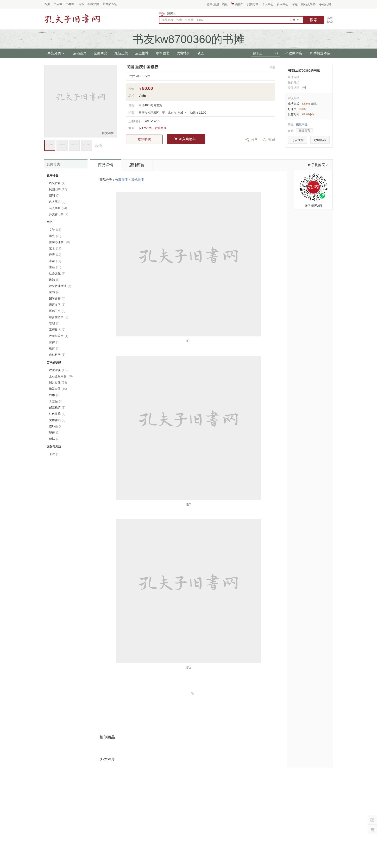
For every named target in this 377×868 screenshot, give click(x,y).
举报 (272, 68)
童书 (54, 292)
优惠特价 (183, 53)
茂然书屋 (302, 124)
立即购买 (144, 139)
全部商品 (101, 53)
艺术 (55, 248)
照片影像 (58, 383)
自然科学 (57, 355)
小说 (55, 261)
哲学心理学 (59, 242)
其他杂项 (138, 180)
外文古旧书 (59, 214)
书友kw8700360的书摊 (304, 71)
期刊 (54, 196)
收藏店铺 (320, 140)
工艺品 (56, 401)
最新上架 (121, 53)
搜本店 (258, 53)
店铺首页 (80, 53)
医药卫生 (57, 311)
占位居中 (72, 19)
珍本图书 (163, 53)
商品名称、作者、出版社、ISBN (182, 20)
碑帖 (54, 439)
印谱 (54, 433)
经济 (55, 255)
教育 (54, 348)
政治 (54, 280)
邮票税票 (57, 408)
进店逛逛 (297, 140)
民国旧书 (58, 189)
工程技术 (57, 330)
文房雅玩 (57, 420)
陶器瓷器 (58, 389)
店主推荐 (142, 53)
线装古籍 (57, 183)
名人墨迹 (57, 202)
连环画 (56, 426)
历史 (55, 236)
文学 (55, 230)
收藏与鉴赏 (59, 336)
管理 (54, 323)
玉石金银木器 (61, 376)
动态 (201, 53)
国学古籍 (57, 298)
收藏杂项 (121, 180)
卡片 (54, 454)
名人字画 (58, 208)
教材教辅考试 (60, 286)
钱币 (54, 395)
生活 (55, 267)
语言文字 (57, 305)
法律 (54, 342)
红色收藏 (57, 414)
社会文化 (57, 273)
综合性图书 (59, 317)
